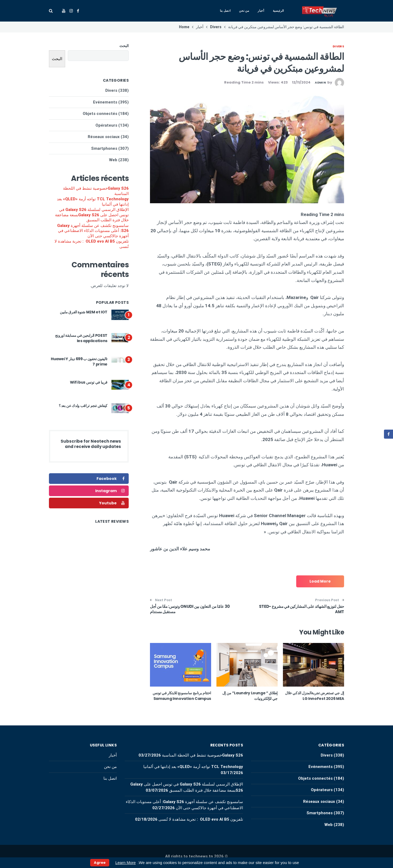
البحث (124, 46)
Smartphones (104, 148)
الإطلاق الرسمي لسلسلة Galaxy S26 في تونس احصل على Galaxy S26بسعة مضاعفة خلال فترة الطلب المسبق (92, 215)
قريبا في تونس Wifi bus (89, 382)
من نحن (244, 11)
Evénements (105, 102)
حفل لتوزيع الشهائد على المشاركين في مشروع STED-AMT (302, 609)
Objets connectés (100, 114)
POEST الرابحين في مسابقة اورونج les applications (81, 338)
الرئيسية (278, 11)
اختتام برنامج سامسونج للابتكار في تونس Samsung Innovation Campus (181, 696)
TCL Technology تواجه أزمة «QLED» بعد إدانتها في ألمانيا (93, 202)
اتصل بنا (225, 11)
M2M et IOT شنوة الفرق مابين (84, 312)
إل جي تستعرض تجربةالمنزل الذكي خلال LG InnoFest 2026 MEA (315, 696)
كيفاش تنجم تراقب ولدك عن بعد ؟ (83, 406)
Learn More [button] (126, 863)
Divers (338, 46)
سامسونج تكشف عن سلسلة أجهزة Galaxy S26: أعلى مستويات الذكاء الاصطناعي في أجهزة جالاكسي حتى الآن (93, 231)
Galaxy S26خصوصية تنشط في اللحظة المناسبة (96, 191)
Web (113, 160)
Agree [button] (100, 863)
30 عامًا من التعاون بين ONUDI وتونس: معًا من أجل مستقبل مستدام (190, 609)
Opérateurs (106, 125)
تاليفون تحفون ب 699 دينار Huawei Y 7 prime (79, 362)
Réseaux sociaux (104, 137)
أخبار (261, 11)
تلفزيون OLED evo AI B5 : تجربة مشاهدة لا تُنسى (92, 244)
